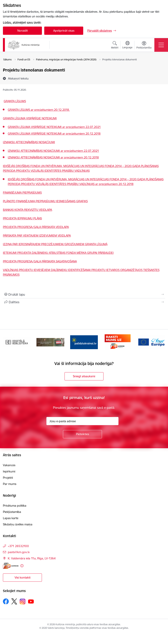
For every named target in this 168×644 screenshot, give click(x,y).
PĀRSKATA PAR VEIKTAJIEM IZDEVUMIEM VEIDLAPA (37, 236)
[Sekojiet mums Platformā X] (14, 601)
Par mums (10, 484)
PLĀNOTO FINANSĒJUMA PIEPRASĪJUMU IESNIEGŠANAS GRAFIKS (45, 201)
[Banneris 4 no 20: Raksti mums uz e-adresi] (118, 342)
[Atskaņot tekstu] (18, 78)
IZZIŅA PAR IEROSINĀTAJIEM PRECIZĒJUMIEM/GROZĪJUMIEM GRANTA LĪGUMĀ (55, 244)
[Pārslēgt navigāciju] (161, 45)
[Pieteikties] (82, 434)
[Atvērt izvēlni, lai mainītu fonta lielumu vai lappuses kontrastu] (144, 46)
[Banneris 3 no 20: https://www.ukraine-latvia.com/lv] (84, 342)
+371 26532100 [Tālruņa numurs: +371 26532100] (18, 546)
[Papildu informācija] (22, 566)
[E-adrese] (11, 566)
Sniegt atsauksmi (84, 376)
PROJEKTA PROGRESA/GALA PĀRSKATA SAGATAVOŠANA (40, 261)
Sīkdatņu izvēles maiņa (18, 524)
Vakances (9, 465)
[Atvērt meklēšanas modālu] (115, 46)
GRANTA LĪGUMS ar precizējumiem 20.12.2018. (39, 110)
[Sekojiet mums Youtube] (31, 601)
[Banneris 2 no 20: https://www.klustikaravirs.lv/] (50, 342)
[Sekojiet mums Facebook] (6, 601)
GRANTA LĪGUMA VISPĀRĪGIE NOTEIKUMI (30, 118)
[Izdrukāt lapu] (84, 294)
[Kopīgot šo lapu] (84, 302)
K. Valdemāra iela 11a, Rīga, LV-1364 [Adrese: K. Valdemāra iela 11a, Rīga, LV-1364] (32, 558)
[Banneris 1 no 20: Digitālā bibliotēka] (17, 342)
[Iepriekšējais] (8, 342)
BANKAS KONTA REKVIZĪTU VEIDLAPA (27, 210)
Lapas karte (11, 518)
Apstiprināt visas (64, 31)
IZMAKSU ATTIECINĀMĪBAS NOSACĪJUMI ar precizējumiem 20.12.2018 (53, 157)
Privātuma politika (15, 506)
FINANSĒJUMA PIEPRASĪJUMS (22, 193)
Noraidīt (23, 31)
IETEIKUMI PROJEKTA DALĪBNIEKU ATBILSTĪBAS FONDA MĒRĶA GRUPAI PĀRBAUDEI (58, 253)
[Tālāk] (160, 342)
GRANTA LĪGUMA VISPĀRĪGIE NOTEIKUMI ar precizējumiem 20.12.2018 (54, 134)
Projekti (8, 478)
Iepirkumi (9, 471)
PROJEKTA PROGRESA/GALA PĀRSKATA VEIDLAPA (36, 227)
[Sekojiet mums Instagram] (23, 602)
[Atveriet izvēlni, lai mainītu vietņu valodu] (127, 45)
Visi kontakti (23, 577)
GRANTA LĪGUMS (15, 101)
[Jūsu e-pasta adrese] (82, 421)
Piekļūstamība (12, 512)
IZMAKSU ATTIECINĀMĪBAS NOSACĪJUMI (29, 142)
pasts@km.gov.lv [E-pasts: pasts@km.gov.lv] (19, 552)
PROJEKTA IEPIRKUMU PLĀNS (22, 218)
